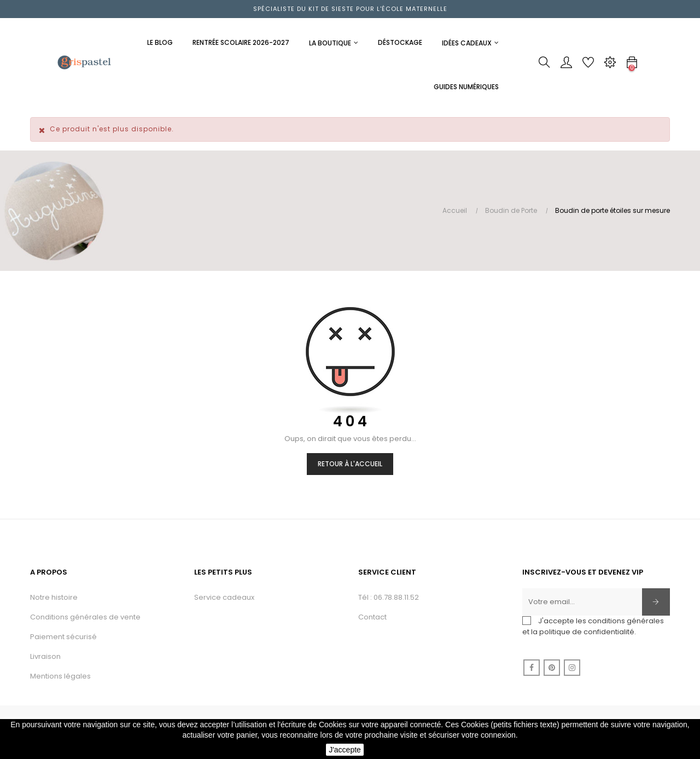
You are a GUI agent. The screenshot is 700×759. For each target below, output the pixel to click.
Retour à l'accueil (350, 464)
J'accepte (345, 750)
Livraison (45, 656)
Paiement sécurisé (63, 637)
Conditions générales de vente (85, 617)
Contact (372, 617)
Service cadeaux (224, 597)
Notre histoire (54, 597)
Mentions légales (60, 676)
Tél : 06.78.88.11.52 (389, 597)
